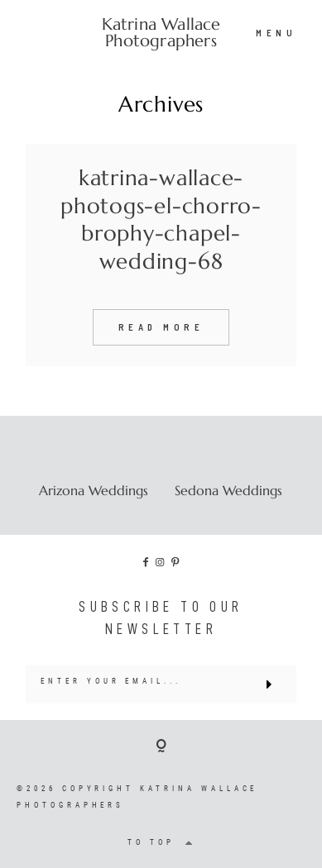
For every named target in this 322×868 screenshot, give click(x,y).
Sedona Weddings (228, 490)
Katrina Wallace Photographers (161, 33)
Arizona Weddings (94, 490)
